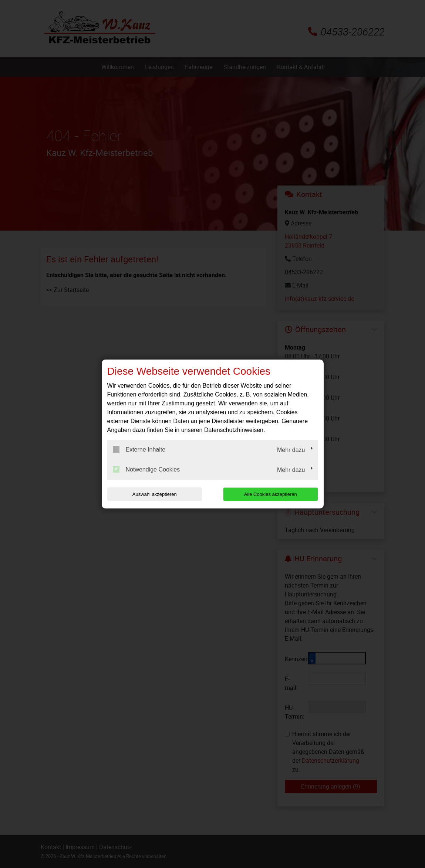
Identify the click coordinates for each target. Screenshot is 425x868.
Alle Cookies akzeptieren (271, 494)
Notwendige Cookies (146, 469)
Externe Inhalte (139, 449)
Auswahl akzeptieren (155, 494)
